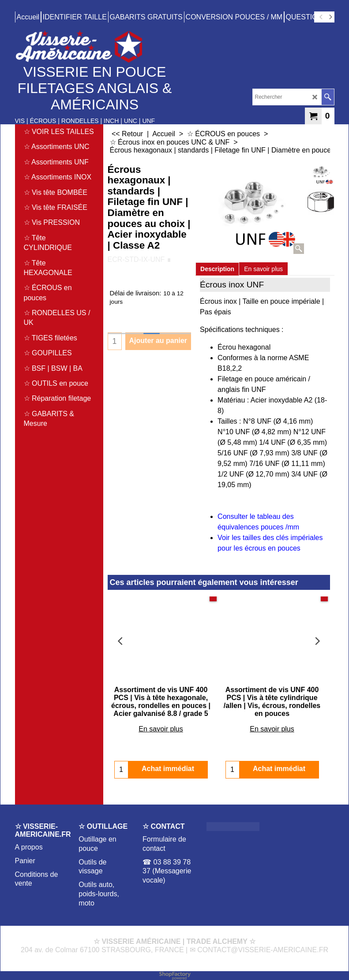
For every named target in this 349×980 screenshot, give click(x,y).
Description (217, 269)
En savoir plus (263, 269)
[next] (330, 17)
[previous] (322, 17)
